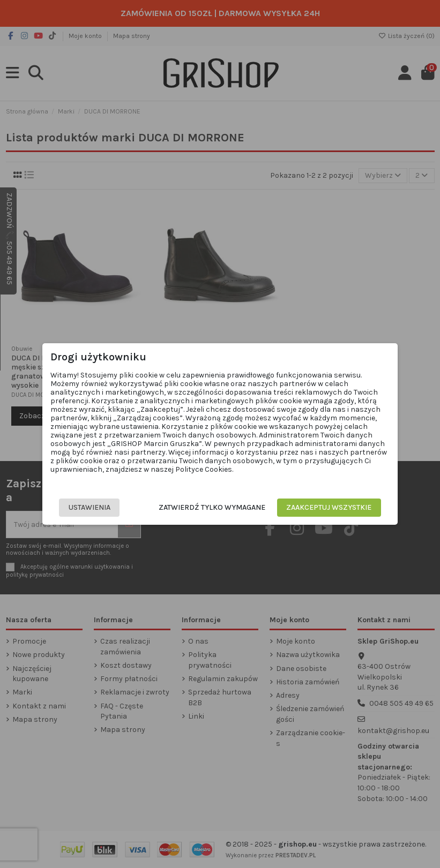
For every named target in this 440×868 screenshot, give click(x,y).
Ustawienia (91, 507)
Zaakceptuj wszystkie (327, 507)
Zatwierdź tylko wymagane (210, 507)
